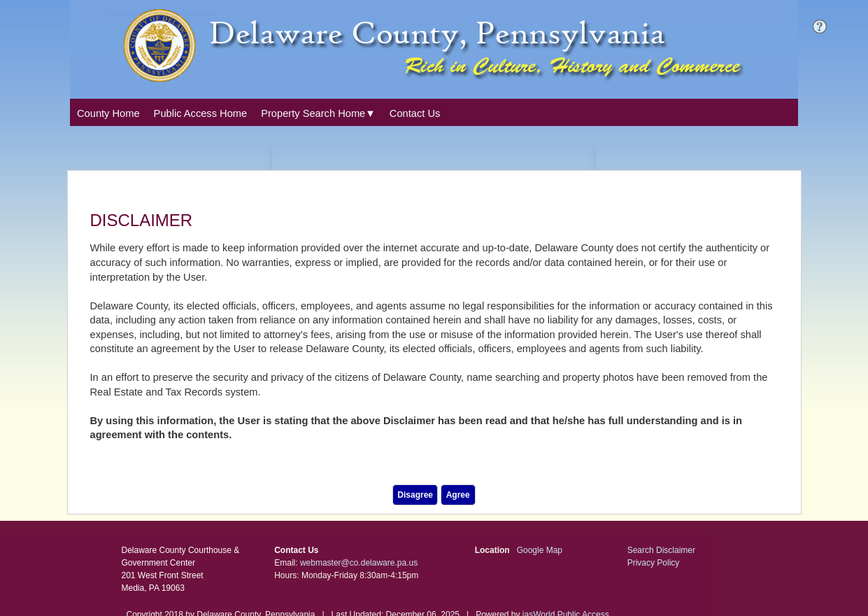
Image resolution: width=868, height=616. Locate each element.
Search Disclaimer (661, 550)
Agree (458, 495)
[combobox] (318, 112)
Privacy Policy (654, 563)
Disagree (415, 495)
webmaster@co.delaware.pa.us (359, 563)
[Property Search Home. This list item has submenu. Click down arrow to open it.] (318, 113)
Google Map (540, 550)
